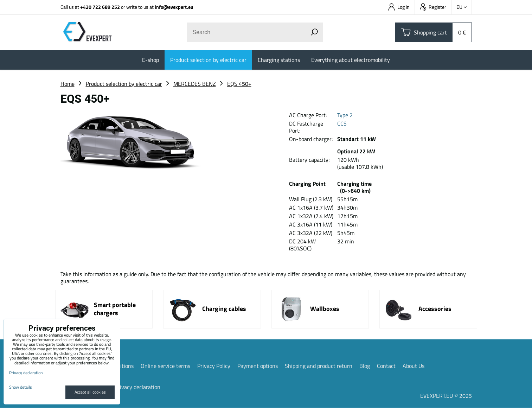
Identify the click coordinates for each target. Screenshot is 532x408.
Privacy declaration (137, 387)
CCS (342, 123)
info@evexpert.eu (174, 7)
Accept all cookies (90, 392)
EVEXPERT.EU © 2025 (446, 396)
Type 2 (345, 115)
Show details (21, 387)
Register (433, 7)
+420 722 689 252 (100, 7)
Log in (399, 7)
